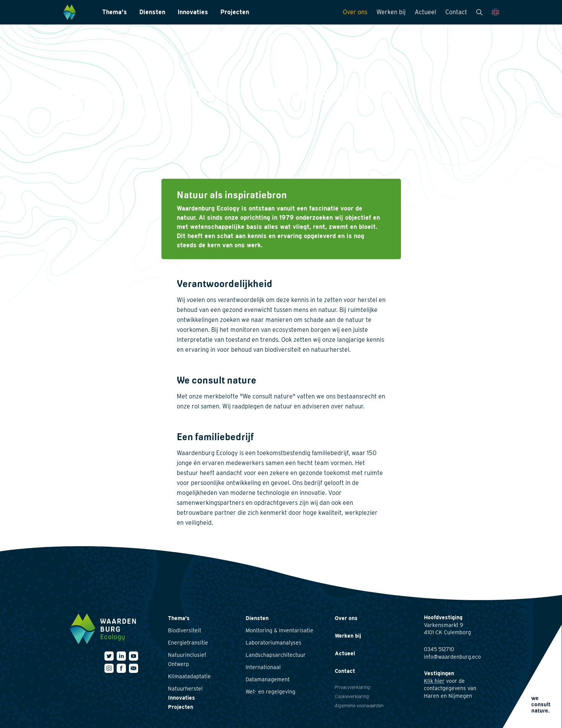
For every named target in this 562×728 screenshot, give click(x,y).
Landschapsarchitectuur (276, 655)
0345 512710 (439, 649)
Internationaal (263, 667)
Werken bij (391, 12)
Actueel (425, 12)
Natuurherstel (185, 689)
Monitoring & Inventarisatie (279, 630)
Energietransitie (188, 643)
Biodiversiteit (185, 630)
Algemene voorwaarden (359, 706)
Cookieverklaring (352, 696)
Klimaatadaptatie (189, 676)
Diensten (152, 12)
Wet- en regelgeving (270, 692)
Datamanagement (268, 679)
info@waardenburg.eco (452, 657)
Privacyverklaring (353, 687)
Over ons (355, 12)
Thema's (115, 12)
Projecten (235, 12)
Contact (456, 12)
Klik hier (434, 681)
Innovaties (193, 12)
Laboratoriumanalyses (274, 643)
